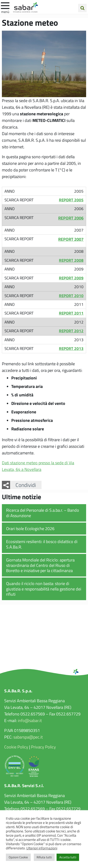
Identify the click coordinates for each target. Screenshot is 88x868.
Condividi (26, 485)
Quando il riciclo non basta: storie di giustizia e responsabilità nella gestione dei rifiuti (44, 589)
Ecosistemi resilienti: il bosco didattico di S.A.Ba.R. (42, 544)
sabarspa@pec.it (28, 737)
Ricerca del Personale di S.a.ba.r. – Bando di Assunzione (43, 513)
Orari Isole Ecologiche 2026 (30, 528)
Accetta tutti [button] (68, 857)
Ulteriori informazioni (42, 848)
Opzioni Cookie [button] (18, 857)
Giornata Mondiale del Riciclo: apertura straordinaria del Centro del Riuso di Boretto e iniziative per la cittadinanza (40, 565)
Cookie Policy (16, 747)
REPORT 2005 (71, 200)
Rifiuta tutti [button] (44, 857)
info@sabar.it (30, 720)
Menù (5, 12)
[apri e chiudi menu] (5, 5)
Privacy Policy (43, 747)
